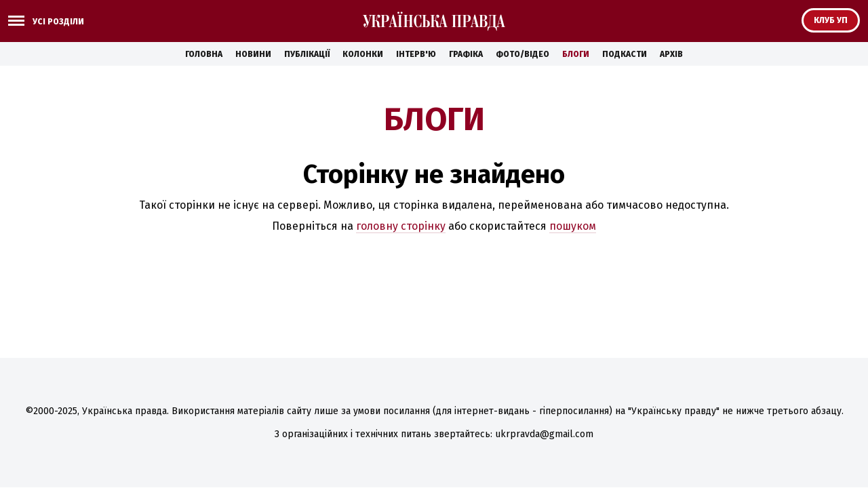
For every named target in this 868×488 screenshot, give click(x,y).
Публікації (307, 54)
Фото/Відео (522, 54)
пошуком (573, 226)
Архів (671, 54)
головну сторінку (401, 226)
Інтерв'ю (416, 54)
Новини (253, 54)
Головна (204, 54)
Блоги (576, 54)
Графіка (466, 54)
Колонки (363, 54)
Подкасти (625, 54)
